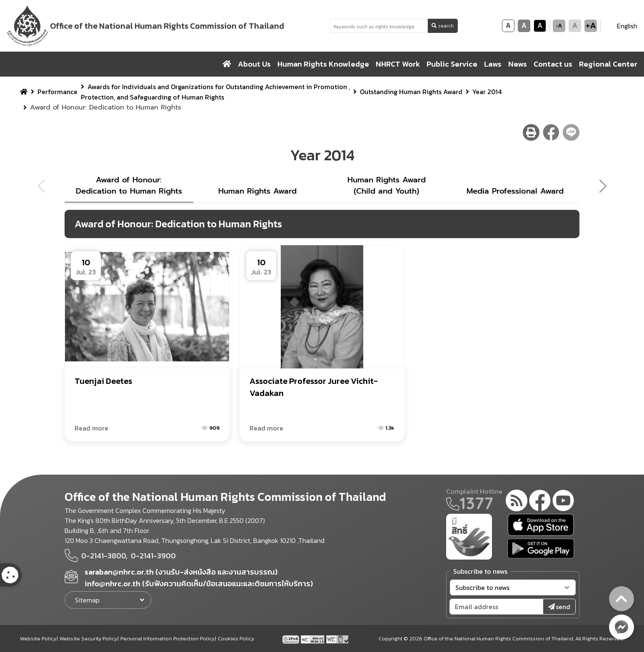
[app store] (541, 525)
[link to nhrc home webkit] (146, 26)
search (443, 26)
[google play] (541, 549)
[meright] (469, 536)
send (559, 607)
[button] (606, 186)
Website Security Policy (88, 638)
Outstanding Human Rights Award (411, 92)
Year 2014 (487, 92)
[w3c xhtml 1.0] (338, 638)
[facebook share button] (551, 132)
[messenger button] (622, 627)
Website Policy (38, 638)
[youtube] (563, 502)
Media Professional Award (515, 191)
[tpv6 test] (292, 638)
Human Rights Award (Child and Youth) (387, 186)
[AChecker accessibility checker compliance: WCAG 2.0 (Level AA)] (313, 638)
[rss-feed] (517, 502)
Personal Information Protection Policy (167, 638)
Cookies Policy (236, 638)
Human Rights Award (257, 191)
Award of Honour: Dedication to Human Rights (129, 186)
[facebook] (540, 502)
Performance (57, 92)
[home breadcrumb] (24, 92)
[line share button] (571, 132)
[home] (227, 64)
